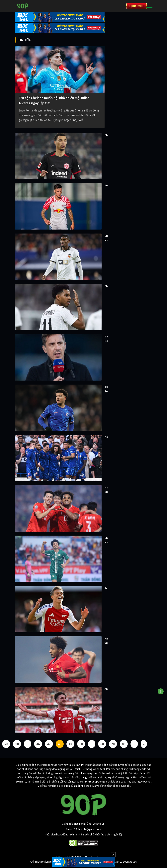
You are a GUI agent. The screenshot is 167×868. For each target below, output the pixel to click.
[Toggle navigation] (149, 6)
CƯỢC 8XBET (137, 6)
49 (71, 744)
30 (17, 744)
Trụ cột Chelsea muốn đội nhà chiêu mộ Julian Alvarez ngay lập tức (54, 100)
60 (102, 744)
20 (6, 744)
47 (49, 744)
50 (81, 744)
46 (38, 744)
